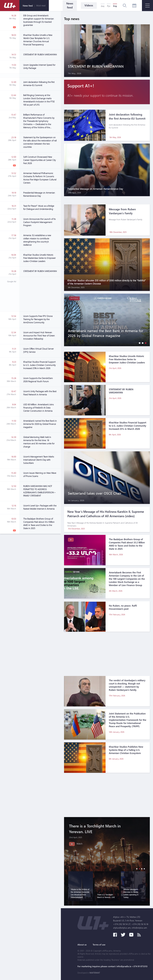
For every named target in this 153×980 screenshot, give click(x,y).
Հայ (103, 6)
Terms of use (99, 945)
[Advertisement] (40, 294)
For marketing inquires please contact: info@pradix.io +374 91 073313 (112, 966)
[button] (139, 343)
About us (82, 945)
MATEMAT (95, 973)
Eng (115, 6)
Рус (109, 6)
